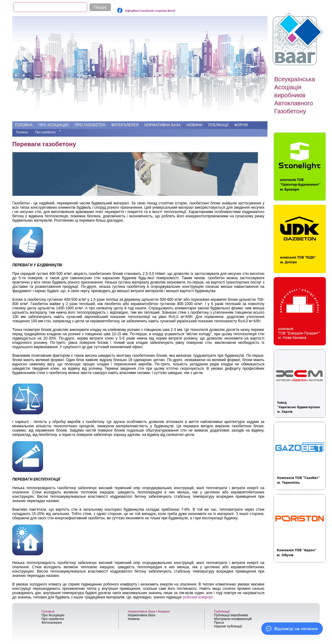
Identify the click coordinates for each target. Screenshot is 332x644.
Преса (219, 622)
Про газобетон (90, 125)
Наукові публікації (228, 626)
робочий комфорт (198, 597)
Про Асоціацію (54, 125)
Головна (24, 125)
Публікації (218, 125)
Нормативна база (163, 125)
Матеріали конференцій (233, 619)
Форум (241, 125)
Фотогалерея (125, 125)
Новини (194, 125)
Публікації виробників (231, 615)
